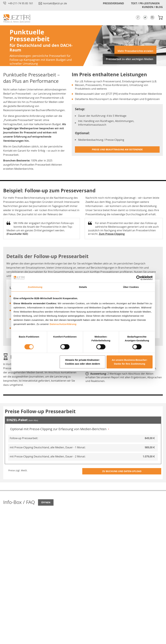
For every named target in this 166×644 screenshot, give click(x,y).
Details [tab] (83, 287)
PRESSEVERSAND (113, 3)
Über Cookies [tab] (131, 287)
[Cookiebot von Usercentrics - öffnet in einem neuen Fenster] (139, 278)
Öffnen (46, 502)
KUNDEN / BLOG (152, 7)
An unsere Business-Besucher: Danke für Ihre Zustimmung (130, 362)
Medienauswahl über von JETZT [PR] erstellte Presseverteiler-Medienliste (118, 94)
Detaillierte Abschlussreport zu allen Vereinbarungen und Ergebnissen (117, 99)
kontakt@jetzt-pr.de (55, 3)
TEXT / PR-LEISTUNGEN (145, 3)
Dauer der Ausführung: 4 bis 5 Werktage (102, 116)
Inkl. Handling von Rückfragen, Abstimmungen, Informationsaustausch (106, 123)
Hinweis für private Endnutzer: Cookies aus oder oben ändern (83, 362)
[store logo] (17, 19)
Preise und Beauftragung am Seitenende (117, 149)
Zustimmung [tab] (35, 287)
